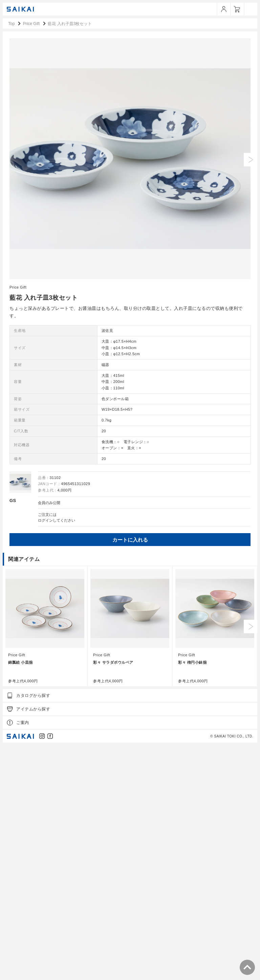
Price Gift (18, 522)
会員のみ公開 (49, 737)
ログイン (45, 755)
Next (251, 861)
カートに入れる (130, 774)
